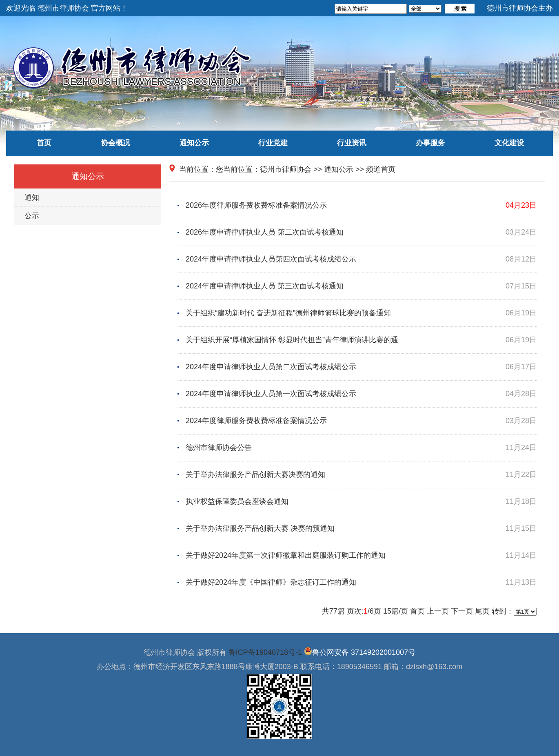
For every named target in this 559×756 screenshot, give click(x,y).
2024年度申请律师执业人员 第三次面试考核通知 (361, 286)
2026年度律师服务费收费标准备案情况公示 (361, 205)
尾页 (482, 611)
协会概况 (115, 143)
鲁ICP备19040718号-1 (265, 652)
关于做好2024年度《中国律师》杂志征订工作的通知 (361, 582)
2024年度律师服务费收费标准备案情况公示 (361, 421)
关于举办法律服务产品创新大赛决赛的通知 (361, 475)
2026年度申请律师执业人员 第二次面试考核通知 (361, 232)
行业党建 (273, 143)
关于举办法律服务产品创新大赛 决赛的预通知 (361, 529)
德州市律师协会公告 (361, 448)
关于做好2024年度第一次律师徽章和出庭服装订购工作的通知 (361, 555)
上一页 (438, 611)
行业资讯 (352, 143)
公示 (32, 216)
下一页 (462, 611)
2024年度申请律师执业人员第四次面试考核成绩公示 (361, 259)
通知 (32, 197)
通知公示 (194, 143)
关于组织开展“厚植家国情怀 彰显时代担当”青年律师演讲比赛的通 (361, 340)
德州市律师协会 (286, 169)
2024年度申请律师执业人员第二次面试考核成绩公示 (361, 367)
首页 (44, 143)
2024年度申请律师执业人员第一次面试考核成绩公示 (361, 394)
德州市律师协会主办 (520, 8)
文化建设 (509, 143)
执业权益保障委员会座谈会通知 (361, 502)
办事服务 (430, 143)
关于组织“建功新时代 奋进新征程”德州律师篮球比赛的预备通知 (361, 313)
